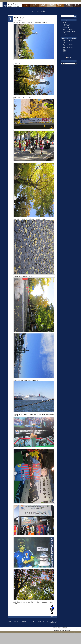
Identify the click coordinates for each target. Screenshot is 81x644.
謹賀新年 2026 (67, 51)
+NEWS (21, 20)
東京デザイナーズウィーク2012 (17, 621)
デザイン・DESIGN (68, 29)
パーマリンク (54, 617)
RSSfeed (70, 58)
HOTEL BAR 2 (67, 27)
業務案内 (51, 5)
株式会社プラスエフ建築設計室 (11, 5)
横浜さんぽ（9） (19, 18)
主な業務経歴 (43, 5)
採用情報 (68, 5)
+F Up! (65, 35)
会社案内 (60, 5)
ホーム (26, 5)
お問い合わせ (77, 5)
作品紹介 (34, 5)
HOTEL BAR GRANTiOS (66, 25)
